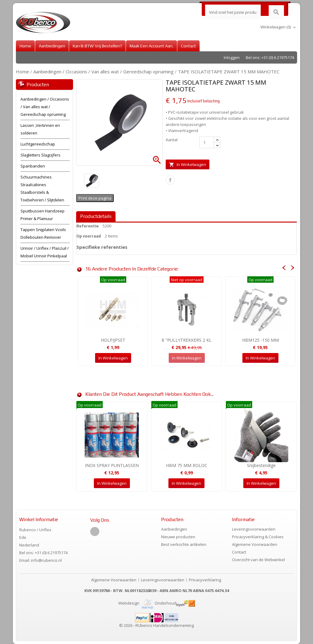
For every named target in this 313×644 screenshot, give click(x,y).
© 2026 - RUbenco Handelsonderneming (156, 625)
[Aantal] (207, 142)
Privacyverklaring (205, 580)
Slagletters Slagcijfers (41, 155)
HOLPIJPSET (113, 340)
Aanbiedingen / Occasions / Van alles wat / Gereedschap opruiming (45, 107)
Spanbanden (33, 166)
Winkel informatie (39, 519)
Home (25, 46)
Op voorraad (89, 236)
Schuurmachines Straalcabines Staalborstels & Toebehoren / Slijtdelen (42, 188)
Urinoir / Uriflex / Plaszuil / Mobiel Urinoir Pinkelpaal (45, 252)
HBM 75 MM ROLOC (187, 465)
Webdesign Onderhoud (147, 603)
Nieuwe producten (178, 537)
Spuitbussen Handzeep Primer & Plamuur (42, 215)
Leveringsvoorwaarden (254, 529)
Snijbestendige (261, 465)
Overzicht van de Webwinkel (258, 560)
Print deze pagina (95, 198)
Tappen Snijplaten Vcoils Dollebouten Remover (43, 233)
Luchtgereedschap (38, 144)
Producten (38, 85)
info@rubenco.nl (46, 560)
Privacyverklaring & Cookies (258, 537)
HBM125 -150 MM (260, 340)
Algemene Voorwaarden (255, 544)
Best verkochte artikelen (184, 544)
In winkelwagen (188, 165)
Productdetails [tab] (96, 216)
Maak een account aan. (151, 46)
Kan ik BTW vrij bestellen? (97, 46)
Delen (170, 180)
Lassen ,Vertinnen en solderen (40, 129)
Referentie (88, 226)
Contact (188, 46)
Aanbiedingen (52, 46)
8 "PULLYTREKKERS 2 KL (187, 340)
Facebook (95, 532)
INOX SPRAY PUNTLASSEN (112, 465)
